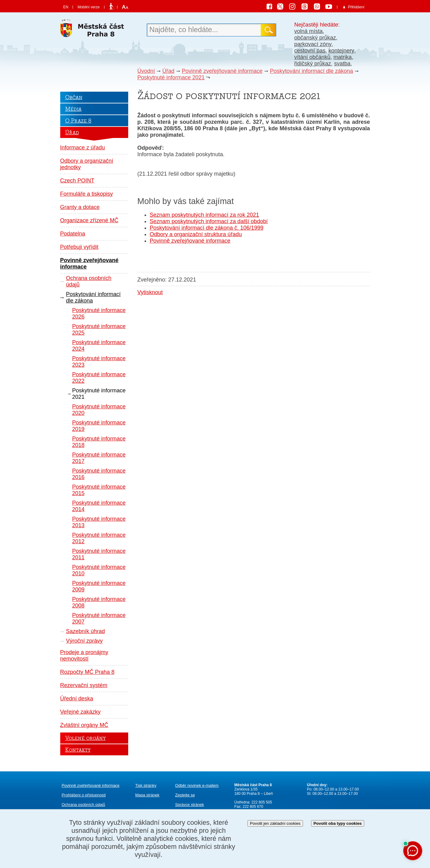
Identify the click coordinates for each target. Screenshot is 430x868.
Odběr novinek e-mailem (197, 785)
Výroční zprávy (84, 641)
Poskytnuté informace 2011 (99, 554)
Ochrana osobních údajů (89, 281)
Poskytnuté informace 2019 (99, 426)
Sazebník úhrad (86, 631)
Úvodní (146, 71)
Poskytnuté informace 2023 (99, 362)
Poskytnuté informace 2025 (99, 330)
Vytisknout (150, 292)
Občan (74, 97)
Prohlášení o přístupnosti (84, 795)
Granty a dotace (80, 207)
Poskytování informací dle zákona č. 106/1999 (207, 228)
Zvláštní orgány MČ (84, 725)
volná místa (309, 31)
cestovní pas (310, 51)
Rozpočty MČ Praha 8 (87, 672)
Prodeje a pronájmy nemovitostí (84, 655)
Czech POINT (77, 181)
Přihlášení (356, 7)
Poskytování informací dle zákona (312, 71)
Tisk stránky (146, 785)
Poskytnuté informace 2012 (99, 538)
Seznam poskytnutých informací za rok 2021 (204, 215)
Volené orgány (85, 738)
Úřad (169, 71)
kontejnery (341, 51)
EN (66, 7)
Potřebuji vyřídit (79, 247)
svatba (342, 64)
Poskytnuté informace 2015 (99, 490)
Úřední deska (77, 699)
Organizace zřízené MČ (89, 220)
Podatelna (73, 234)
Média (73, 109)
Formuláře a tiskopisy (87, 194)
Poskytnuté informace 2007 (99, 618)
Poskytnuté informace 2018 (99, 442)
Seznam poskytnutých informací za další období (209, 221)
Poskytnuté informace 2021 (171, 77)
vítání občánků (312, 57)
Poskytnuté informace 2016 (99, 474)
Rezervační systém (84, 685)
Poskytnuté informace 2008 (99, 602)
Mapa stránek (147, 795)
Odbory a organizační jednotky (87, 164)
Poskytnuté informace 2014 (99, 506)
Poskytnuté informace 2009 (99, 586)
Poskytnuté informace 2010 (99, 570)
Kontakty (78, 750)
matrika (343, 57)
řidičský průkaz (313, 64)
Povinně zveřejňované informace (222, 71)
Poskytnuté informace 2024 (99, 346)
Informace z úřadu (83, 148)
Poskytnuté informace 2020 (99, 410)
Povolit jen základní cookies (275, 823)
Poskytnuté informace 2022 (99, 378)
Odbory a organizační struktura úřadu (196, 234)
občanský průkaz (315, 38)
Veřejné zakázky (80, 712)
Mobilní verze (89, 7)
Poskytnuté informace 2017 (99, 458)
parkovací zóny (313, 44)
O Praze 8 (78, 121)
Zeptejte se (185, 795)
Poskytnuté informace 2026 (99, 313)
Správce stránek (190, 805)
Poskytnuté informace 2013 (99, 522)
